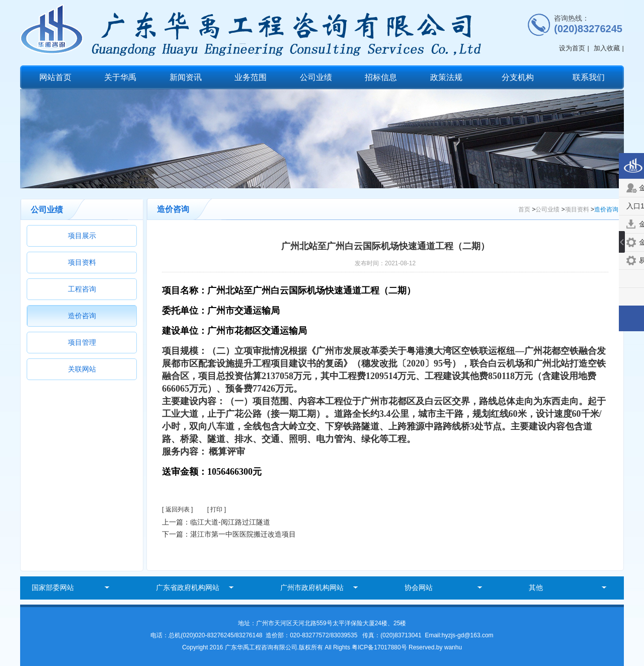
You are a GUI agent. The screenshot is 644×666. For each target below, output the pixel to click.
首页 (524, 209)
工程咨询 (82, 289)
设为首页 (572, 48)
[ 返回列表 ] (177, 509)
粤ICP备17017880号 (380, 647)
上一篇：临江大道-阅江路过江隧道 (216, 522)
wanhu (453, 647)
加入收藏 (607, 48)
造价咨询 (82, 316)
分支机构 (518, 77)
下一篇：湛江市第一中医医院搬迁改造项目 (229, 534)
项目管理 (82, 342)
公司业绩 (316, 77)
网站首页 (55, 77)
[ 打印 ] (217, 509)
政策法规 (446, 77)
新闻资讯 (186, 77)
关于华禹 (120, 77)
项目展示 (82, 236)
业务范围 (251, 77)
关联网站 (82, 369)
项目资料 (82, 262)
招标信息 (381, 77)
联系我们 (589, 77)
